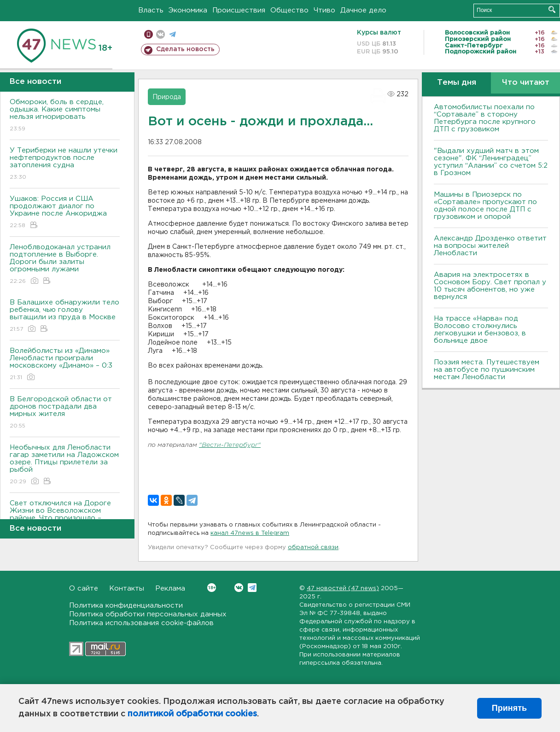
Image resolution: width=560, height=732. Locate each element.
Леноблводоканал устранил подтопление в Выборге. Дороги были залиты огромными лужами (65, 265)
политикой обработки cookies (192, 714)
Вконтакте (212, 588)
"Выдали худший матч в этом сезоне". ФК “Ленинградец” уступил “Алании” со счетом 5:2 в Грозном (491, 162)
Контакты (127, 589)
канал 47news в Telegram (250, 533)
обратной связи (313, 548)
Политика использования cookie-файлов (141, 623)
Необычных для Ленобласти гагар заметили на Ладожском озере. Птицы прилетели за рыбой (65, 465)
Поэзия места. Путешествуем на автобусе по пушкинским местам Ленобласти (487, 370)
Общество (289, 10)
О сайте (84, 589)
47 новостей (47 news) (343, 589)
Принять (509, 708)
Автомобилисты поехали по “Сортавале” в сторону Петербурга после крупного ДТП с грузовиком (485, 118)
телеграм (172, 34)
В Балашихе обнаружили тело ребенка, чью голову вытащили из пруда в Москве (65, 316)
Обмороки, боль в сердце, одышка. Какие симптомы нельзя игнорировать (65, 116)
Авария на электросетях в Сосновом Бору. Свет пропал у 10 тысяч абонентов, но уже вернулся (490, 286)
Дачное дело (363, 10)
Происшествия (239, 10)
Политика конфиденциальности (126, 606)
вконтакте (160, 34)
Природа (167, 97)
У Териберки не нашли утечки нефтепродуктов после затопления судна (65, 164)
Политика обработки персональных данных (148, 614)
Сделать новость (185, 49)
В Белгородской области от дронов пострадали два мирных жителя (65, 413)
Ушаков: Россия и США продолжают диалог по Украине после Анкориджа (65, 213)
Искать (552, 9)
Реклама (170, 589)
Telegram (252, 588)
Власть (151, 10)
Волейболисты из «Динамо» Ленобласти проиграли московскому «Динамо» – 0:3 (65, 365)
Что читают (526, 83)
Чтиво (324, 10)
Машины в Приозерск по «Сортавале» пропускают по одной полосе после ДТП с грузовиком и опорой (485, 206)
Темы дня (457, 83)
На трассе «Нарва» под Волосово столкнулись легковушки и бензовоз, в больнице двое (480, 330)
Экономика (188, 10)
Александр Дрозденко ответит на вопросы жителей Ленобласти (490, 246)
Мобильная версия (149, 34)
